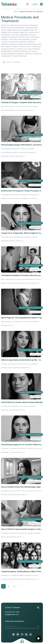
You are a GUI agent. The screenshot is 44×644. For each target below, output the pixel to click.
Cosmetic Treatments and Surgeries (31, 92)
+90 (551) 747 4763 (12, 612)
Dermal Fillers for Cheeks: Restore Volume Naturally (22, 402)
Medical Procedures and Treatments (30, 223)
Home (15, 12)
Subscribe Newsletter (14, 621)
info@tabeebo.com (12, 614)
